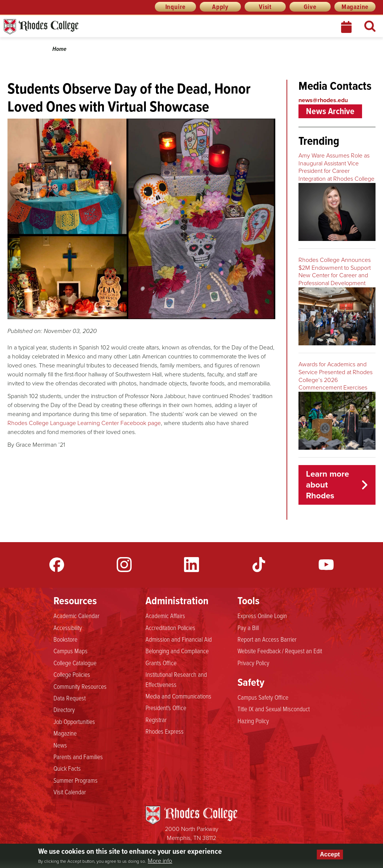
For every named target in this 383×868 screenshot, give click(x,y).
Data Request (70, 698)
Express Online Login (262, 615)
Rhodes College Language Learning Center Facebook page (84, 423)
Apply (220, 7)
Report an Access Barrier (267, 639)
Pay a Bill (248, 627)
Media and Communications (178, 696)
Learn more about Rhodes (327, 485)
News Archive (330, 111)
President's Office (166, 707)
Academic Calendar (76, 615)
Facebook (57, 565)
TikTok (259, 565)
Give (310, 7)
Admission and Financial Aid (179, 639)
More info (160, 861)
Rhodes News (74, 27)
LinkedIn (191, 565)
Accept (330, 854)
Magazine (355, 7)
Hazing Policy (253, 721)
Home (59, 49)
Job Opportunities (74, 721)
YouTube (326, 565)
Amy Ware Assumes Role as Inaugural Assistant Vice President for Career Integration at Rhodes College (336, 167)
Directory (64, 709)
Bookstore (65, 639)
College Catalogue (75, 663)
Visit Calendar (70, 792)
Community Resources (80, 686)
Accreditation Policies (170, 627)
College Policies (72, 674)
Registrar (156, 719)
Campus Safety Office (263, 697)
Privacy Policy (253, 663)
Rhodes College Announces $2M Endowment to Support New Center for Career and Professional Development (335, 271)
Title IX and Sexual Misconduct (274, 709)
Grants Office (161, 663)
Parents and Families (78, 757)
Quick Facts (67, 768)
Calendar (347, 27)
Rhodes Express (165, 731)
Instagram (124, 565)
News (60, 745)
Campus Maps (71, 651)
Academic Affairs (165, 615)
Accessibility (68, 627)
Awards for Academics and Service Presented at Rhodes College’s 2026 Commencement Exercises (335, 376)
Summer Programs (76, 780)
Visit (265, 7)
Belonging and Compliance (177, 651)
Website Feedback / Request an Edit (280, 651)
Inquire (176, 7)
